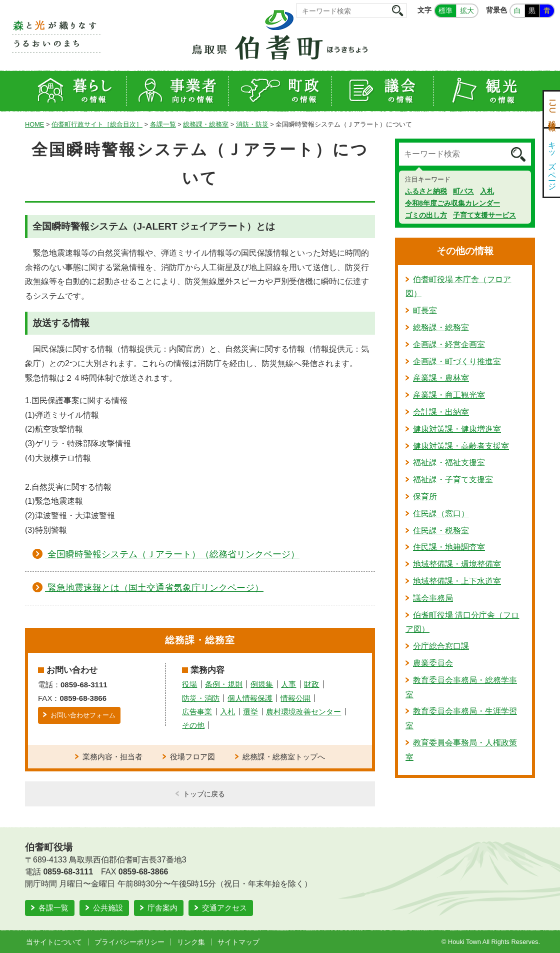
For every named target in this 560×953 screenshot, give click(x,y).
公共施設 (108, 908)
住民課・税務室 (441, 531)
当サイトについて (54, 942)
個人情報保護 (250, 698)
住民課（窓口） (441, 514)
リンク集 (191, 942)
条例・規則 (224, 684)
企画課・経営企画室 (449, 344)
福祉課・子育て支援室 (453, 480)
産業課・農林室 (441, 378)
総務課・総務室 (206, 124)
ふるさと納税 (426, 191)
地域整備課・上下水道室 (457, 581)
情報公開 (295, 698)
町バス (463, 191)
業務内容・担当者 (112, 757)
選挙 (250, 712)
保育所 (425, 497)
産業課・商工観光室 (449, 395)
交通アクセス (224, 908)
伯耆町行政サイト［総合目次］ (97, 124)
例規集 (262, 684)
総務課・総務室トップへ (284, 757)
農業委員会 (433, 663)
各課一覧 (163, 124)
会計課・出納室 (441, 412)
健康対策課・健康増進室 (457, 429)
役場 (189, 684)
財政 (311, 684)
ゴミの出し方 (426, 215)
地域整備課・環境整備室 (457, 564)
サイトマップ (238, 942)
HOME (34, 124)
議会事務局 (433, 598)
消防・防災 (252, 124)
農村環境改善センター (303, 712)
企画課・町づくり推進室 (457, 361)
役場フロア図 (192, 757)
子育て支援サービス (484, 215)
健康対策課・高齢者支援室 (461, 446)
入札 (227, 712)
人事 (288, 684)
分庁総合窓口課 (441, 646)
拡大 (467, 11)
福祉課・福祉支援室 (449, 462)
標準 (445, 11)
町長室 (425, 310)
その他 (193, 725)
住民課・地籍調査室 (449, 547)
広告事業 (197, 712)
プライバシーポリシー (129, 942)
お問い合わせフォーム (83, 715)
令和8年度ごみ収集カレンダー (452, 203)
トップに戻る (204, 794)
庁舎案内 (162, 908)
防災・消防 (201, 698)
